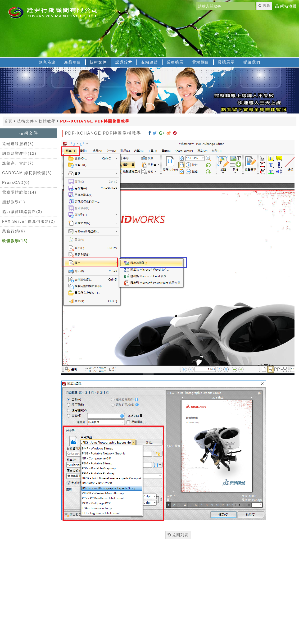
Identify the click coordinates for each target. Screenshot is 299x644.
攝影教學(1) (14, 202)
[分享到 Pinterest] (175, 133)
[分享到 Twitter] (155, 133)
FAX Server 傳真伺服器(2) (29, 221)
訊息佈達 (47, 62)
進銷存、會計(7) (18, 163)
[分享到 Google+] (162, 133)
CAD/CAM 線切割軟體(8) (27, 173)
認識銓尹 (124, 62)
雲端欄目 (201, 62)
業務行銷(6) (14, 231)
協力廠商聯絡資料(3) (22, 212)
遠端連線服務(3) (18, 144)
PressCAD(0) (16, 183)
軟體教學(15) (15, 241)
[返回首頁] (59, 12)
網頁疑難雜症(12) (19, 153)
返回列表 (178, 535)
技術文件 (98, 62)
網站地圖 (288, 6)
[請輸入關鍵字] (226, 6)
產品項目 (73, 62)
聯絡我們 (252, 62)
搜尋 (264, 6)
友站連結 (149, 62)
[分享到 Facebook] (150, 133)
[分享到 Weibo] (169, 133)
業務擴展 (175, 62)
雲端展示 (226, 62)
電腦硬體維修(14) (19, 192)
